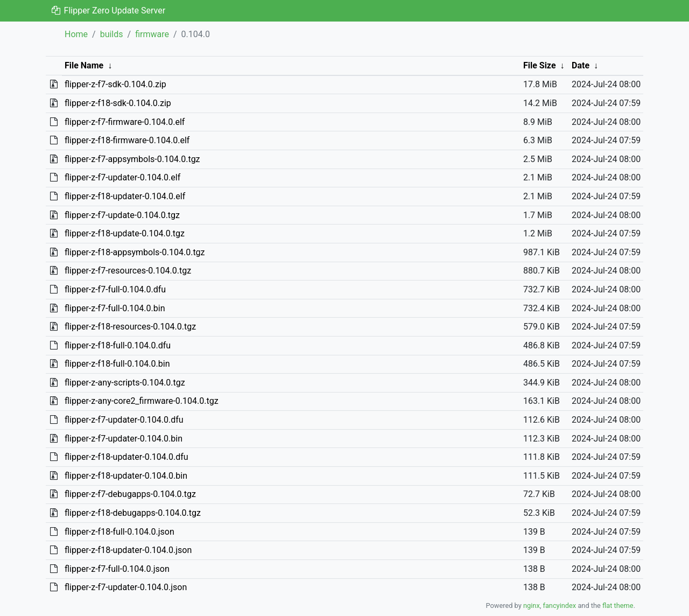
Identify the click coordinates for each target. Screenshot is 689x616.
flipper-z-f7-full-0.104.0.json (117, 569)
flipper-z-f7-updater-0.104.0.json (126, 587)
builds (112, 34)
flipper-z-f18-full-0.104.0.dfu (118, 345)
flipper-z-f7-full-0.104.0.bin (115, 308)
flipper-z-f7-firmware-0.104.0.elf (125, 122)
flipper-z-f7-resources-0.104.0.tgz (128, 271)
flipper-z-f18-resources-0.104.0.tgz (130, 327)
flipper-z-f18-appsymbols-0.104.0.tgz (135, 252)
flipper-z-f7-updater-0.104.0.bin (124, 439)
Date (581, 65)
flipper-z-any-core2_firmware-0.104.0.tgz (142, 401)
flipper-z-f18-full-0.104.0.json (119, 532)
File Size (540, 65)
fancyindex (559, 605)
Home (76, 34)
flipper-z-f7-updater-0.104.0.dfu (124, 420)
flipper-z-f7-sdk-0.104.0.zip (115, 84)
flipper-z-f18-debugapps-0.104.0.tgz (133, 513)
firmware (152, 34)
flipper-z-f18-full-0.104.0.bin (117, 364)
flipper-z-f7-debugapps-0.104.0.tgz (130, 494)
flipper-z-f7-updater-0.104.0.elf (122, 177)
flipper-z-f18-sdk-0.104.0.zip (118, 103)
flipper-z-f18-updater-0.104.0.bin (126, 476)
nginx (532, 605)
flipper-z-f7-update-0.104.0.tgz (122, 215)
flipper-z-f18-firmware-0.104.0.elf (127, 140)
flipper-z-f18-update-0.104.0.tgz (125, 233)
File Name (84, 65)
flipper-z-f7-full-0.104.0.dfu (115, 289)
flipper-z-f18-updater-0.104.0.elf (125, 196)
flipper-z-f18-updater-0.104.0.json (128, 550)
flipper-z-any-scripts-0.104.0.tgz (125, 383)
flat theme (618, 605)
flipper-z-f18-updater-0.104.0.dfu (126, 457)
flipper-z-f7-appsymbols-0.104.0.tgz (132, 159)
